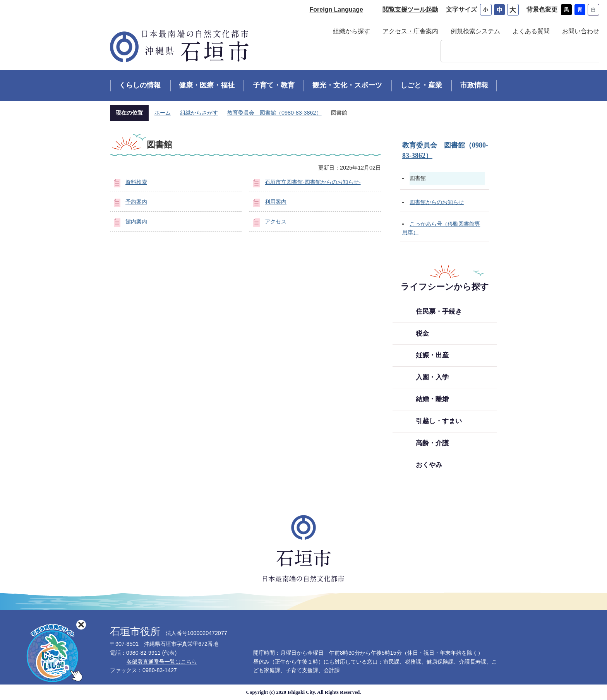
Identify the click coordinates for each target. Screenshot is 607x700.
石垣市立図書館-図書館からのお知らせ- (313, 182)
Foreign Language (336, 9)
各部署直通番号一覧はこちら (162, 662)
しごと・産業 (421, 85)
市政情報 (474, 85)
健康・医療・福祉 (207, 85)
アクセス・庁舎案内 (410, 31)
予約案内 (136, 202)
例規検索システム (475, 31)
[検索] (512, 51)
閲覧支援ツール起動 (410, 9)
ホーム (163, 113)
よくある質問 (531, 31)
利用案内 (276, 202)
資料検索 (136, 182)
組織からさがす (199, 113)
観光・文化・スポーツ (347, 85)
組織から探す (352, 31)
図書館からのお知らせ (437, 202)
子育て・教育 (274, 85)
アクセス (276, 221)
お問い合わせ (581, 31)
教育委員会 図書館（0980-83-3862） (274, 113)
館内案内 (136, 221)
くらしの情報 (140, 85)
